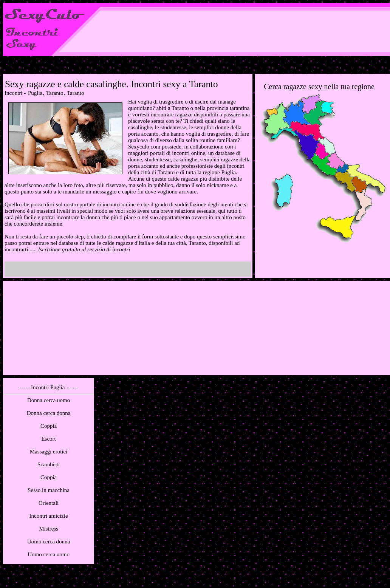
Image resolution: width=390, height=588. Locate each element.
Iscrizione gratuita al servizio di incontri (84, 249)
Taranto (55, 93)
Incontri (13, 93)
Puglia (35, 93)
